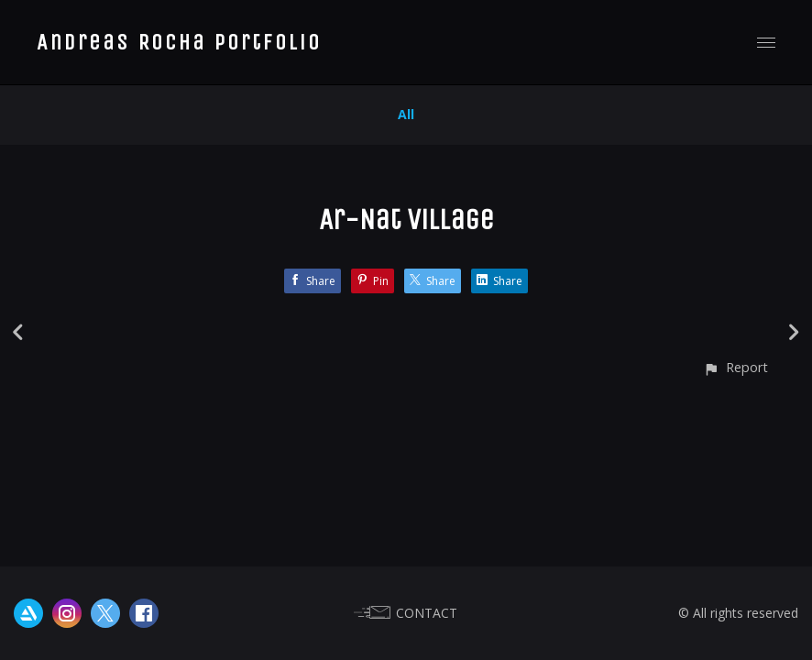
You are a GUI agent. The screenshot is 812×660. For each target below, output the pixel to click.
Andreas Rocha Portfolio (179, 42)
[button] (735, 367)
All (406, 114)
